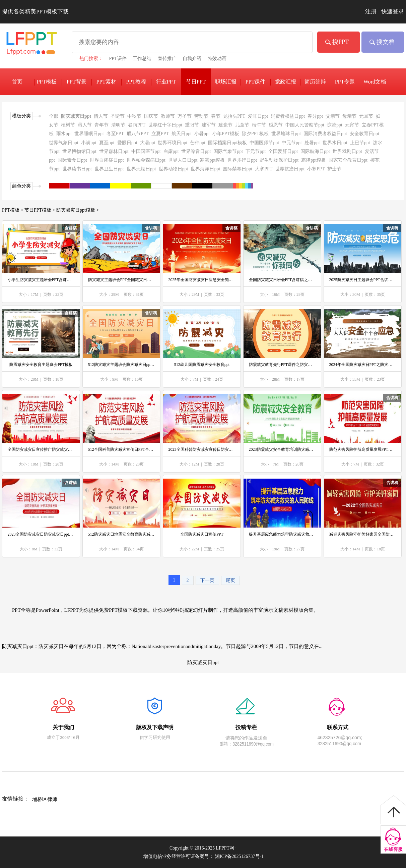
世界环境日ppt (173, 143)
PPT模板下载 (47, 83)
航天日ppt (182, 134)
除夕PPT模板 (255, 134)
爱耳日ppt (258, 116)
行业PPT (166, 82)
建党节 (225, 125)
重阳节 (192, 125)
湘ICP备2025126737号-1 (239, 856)
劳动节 (201, 116)
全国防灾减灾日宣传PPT (202, 534)
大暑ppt (148, 143)
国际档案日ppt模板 (227, 143)
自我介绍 (192, 59)
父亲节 (333, 116)
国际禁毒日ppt (238, 169)
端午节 (259, 125)
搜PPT (341, 42)
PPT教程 (136, 82)
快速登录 (393, 12)
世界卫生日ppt (109, 169)
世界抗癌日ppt (290, 169)
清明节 (118, 125)
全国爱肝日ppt (283, 151)
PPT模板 (11, 210)
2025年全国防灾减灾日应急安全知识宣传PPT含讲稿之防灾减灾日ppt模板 (202, 280)
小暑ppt (202, 134)
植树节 (68, 125)
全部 (54, 116)
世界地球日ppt (286, 134)
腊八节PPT (138, 134)
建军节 (209, 125)
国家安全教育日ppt (348, 160)
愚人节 (85, 125)
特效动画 (217, 59)
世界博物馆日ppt (79, 151)
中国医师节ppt (264, 143)
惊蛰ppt (335, 125)
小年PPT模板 (226, 134)
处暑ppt (312, 143)
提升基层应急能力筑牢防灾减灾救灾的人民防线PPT (282, 534)
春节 (216, 116)
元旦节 (366, 116)
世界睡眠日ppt (89, 134)
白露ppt (171, 151)
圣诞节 (118, 116)
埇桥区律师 (45, 799)
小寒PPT (316, 169)
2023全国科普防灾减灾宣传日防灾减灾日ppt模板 (202, 449)
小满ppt (89, 143)
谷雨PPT (137, 125)
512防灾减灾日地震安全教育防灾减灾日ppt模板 (122, 534)
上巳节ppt (360, 143)
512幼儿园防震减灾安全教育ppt (202, 365)
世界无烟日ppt (141, 169)
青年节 (101, 125)
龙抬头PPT (234, 116)
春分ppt (315, 116)
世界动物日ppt (174, 169)
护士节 (334, 169)
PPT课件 (118, 59)
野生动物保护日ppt (279, 160)
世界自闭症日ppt (107, 160)
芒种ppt (198, 143)
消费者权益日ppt (288, 116)
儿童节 (242, 125)
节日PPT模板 (38, 210)
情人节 (101, 116)
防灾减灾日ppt (76, 116)
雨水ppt (64, 134)
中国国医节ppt (146, 151)
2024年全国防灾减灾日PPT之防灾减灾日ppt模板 (363, 365)
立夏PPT (160, 134)
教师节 (168, 116)
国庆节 (151, 116)
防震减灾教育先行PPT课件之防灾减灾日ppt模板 (282, 365)
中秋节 (134, 116)
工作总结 (142, 59)
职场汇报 (226, 82)
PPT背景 (77, 82)
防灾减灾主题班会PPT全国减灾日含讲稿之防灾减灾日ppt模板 (122, 280)
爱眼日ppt (127, 143)
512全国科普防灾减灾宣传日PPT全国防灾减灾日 (122, 449)
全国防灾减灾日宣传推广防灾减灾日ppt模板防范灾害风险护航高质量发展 (41, 449)
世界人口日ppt (183, 160)
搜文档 (386, 42)
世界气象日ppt (64, 143)
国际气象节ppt (228, 151)
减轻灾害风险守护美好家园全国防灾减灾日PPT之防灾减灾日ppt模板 (363, 534)
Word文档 (375, 82)
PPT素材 (107, 82)
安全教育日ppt (364, 134)
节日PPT (196, 82)
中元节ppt (292, 143)
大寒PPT (264, 169)
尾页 (230, 580)
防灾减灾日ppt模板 (76, 210)
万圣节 (185, 116)
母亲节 (349, 116)
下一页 (207, 580)
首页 (17, 82)
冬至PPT (115, 134)
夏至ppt (107, 143)
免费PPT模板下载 (30, 46)
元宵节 (352, 125)
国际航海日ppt (315, 151)
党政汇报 (285, 82)
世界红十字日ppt (165, 125)
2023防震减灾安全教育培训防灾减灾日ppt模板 (282, 449)
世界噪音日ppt (196, 151)
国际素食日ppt (72, 160)
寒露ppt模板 (212, 160)
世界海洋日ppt (205, 169)
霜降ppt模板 (314, 160)
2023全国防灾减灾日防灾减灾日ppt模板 (41, 534)
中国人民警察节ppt (305, 125)
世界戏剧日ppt (347, 151)
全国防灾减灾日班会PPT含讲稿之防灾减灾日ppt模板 (282, 280)
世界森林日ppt (114, 151)
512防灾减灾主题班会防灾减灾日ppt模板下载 (122, 365)
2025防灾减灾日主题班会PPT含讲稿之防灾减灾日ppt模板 (363, 280)
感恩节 (276, 125)
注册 (371, 12)
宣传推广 (167, 59)
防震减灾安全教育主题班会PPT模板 (41, 365)
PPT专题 (345, 82)
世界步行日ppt (242, 160)
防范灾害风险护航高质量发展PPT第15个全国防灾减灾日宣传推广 (363, 449)
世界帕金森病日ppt (146, 160)
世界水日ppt (335, 143)
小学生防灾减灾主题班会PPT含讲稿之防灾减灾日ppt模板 (41, 280)
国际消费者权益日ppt (325, 134)
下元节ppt (256, 151)
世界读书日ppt (77, 169)
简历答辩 (315, 82)
